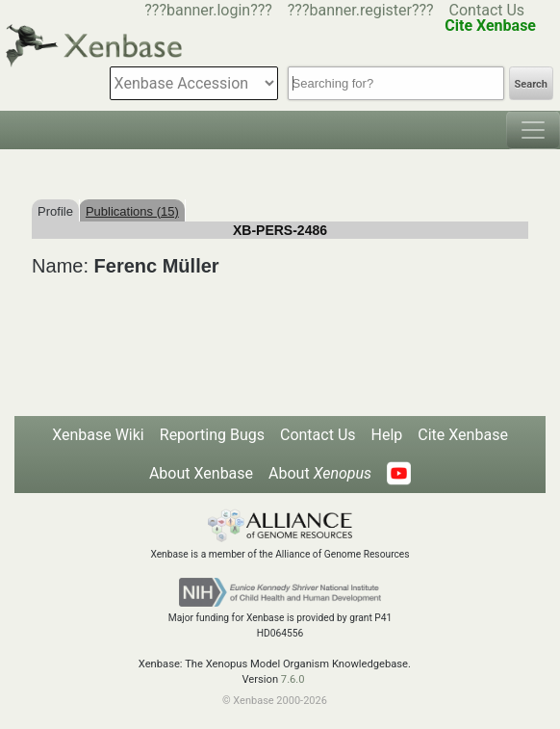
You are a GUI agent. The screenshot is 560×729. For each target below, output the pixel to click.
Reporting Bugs (212, 435)
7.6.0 (293, 679)
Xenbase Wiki (98, 435)
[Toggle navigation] (533, 130)
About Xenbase (201, 473)
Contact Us (487, 10)
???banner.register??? (361, 10)
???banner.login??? (208, 10)
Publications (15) (132, 211)
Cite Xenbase (463, 435)
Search (531, 84)
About (320, 473)
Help (387, 435)
